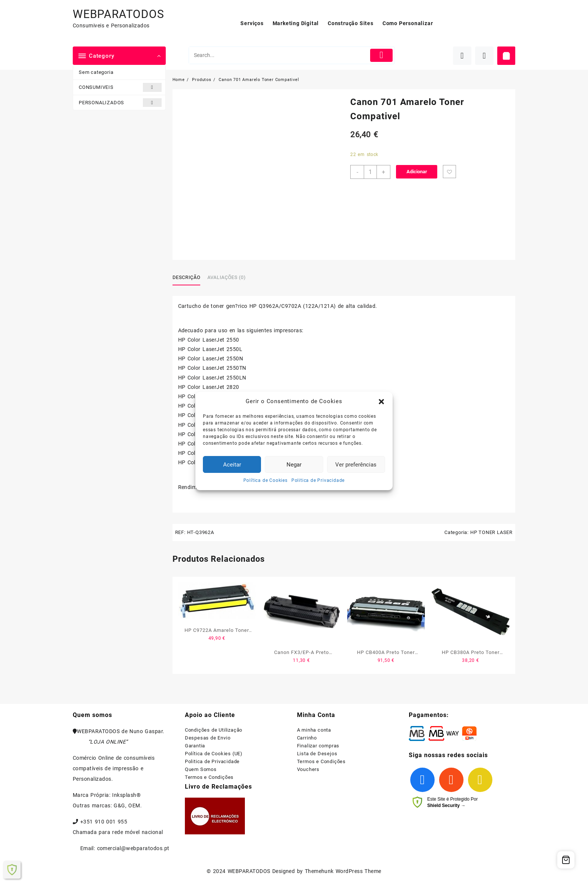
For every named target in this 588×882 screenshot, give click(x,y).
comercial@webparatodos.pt (133, 848)
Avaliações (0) (226, 277)
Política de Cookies (265, 480)
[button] (381, 402)
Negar (294, 465)
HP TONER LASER (491, 532)
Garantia (195, 746)
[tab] (189, 278)
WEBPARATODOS (118, 14)
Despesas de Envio (208, 738)
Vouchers (308, 769)
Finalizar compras (318, 746)
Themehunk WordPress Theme (343, 871)
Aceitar (232, 465)
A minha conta (314, 730)
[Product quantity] (370, 172)
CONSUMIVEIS (120, 87)
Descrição (187, 277)
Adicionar (417, 172)
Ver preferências (356, 465)
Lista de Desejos (317, 754)
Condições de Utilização (214, 730)
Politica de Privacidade (318, 480)
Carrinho (307, 738)
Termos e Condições (209, 777)
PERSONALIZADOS (120, 103)
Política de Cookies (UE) (214, 754)
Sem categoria (96, 72)
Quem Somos (201, 769)
